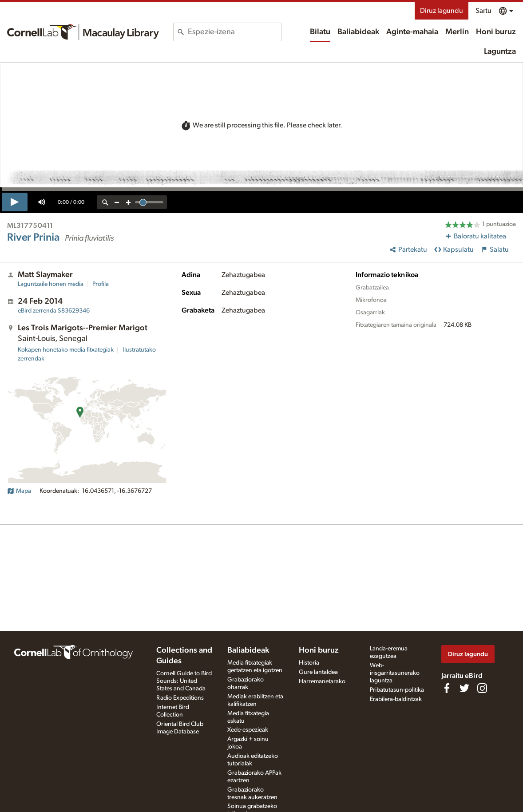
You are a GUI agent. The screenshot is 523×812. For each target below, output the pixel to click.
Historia (309, 663)
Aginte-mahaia (412, 32)
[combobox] (234, 32)
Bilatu (320, 32)
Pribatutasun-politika (397, 690)
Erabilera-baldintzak (396, 699)
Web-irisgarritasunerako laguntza (395, 673)
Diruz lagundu (442, 11)
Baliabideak (358, 32)
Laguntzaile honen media (51, 284)
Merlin (457, 32)
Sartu (483, 11)
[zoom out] (117, 202)
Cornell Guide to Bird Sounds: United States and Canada (184, 681)
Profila (101, 284)
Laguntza (500, 51)
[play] (15, 202)
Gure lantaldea (318, 672)
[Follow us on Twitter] (464, 688)
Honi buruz (496, 32)
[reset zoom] (105, 202)
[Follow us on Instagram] (482, 688)
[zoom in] (128, 202)
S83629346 (54, 311)
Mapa (19, 491)
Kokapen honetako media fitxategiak (66, 350)
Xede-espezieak (248, 730)
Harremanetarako (322, 681)
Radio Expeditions (180, 698)
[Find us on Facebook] (447, 688)
